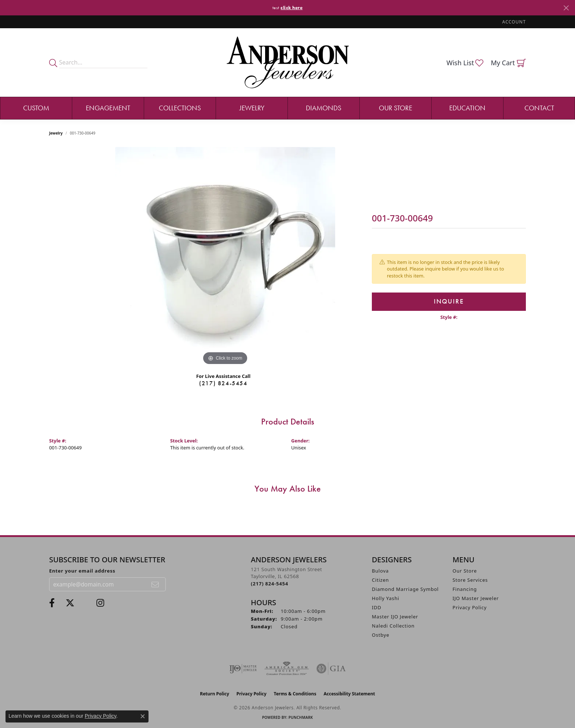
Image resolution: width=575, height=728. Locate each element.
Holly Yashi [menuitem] (386, 598)
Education (467, 108)
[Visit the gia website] (331, 669)
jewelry (56, 133)
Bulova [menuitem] (380, 571)
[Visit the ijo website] (243, 669)
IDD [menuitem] (377, 607)
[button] (513, 22)
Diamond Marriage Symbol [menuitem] (405, 589)
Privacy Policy (470, 607)
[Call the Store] (270, 584)
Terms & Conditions (295, 694)
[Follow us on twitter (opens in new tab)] (70, 603)
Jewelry (252, 108)
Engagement (108, 108)
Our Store (395, 108)
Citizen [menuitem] (380, 580)
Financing (465, 589)
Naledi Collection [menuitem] (393, 626)
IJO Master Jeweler (476, 598)
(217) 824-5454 (223, 383)
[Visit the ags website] (287, 669)
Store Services (470, 580)
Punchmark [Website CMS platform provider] (301, 717)
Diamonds (324, 108)
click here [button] (292, 8)
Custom (36, 108)
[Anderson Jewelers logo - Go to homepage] (288, 62)
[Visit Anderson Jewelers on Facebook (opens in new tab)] (52, 603)
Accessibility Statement (349, 694)
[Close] (566, 8)
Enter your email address (82, 571)
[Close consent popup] (143, 716)
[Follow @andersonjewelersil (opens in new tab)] (100, 603)
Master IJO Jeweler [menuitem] (395, 617)
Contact (539, 108)
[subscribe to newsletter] (155, 584)
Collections (180, 108)
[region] (225, 257)
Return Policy (215, 694)
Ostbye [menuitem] (381, 635)
